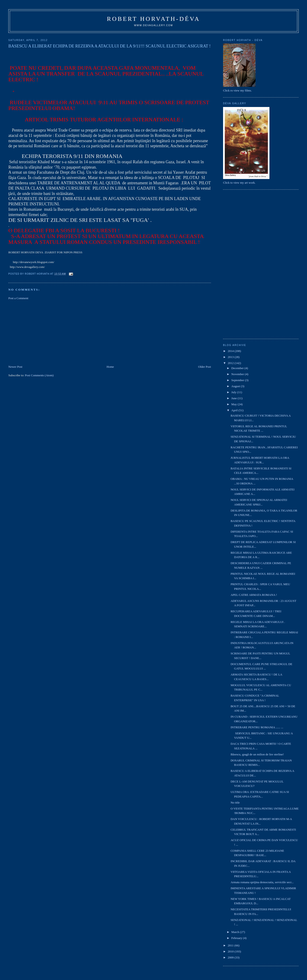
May (235, 404)
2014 (231, 351)
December (238, 368)
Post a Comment (18, 298)
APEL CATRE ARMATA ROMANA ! (254, 595)
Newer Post (15, 367)
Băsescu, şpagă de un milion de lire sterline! (257, 754)
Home (110, 367)
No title (235, 803)
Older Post (205, 367)
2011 (231, 945)
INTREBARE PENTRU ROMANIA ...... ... (257, 727)
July (234, 392)
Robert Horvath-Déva (153, 19)
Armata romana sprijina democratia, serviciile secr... (262, 882)
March (236, 932)
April (235, 410)
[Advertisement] (43, 332)
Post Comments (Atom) (39, 375)
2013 (231, 357)
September (238, 380)
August (236, 386)
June (235, 398)
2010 (231, 951)
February (237, 938)
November (238, 374)
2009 (231, 957)
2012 (231, 363)
